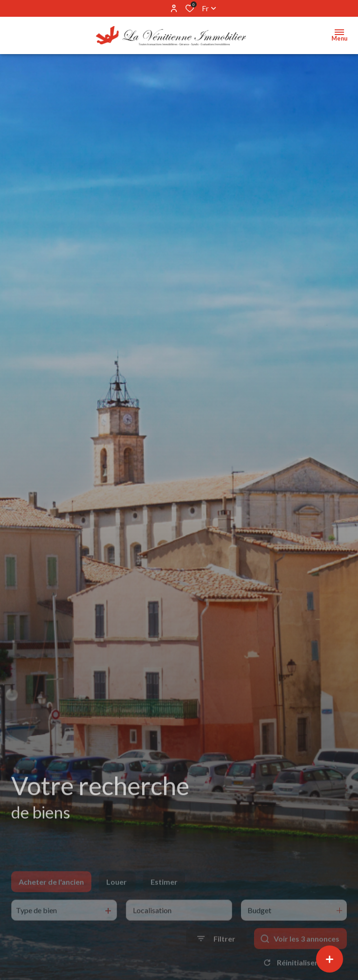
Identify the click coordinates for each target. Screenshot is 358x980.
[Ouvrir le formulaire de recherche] (216, 953)
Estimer (164, 895)
